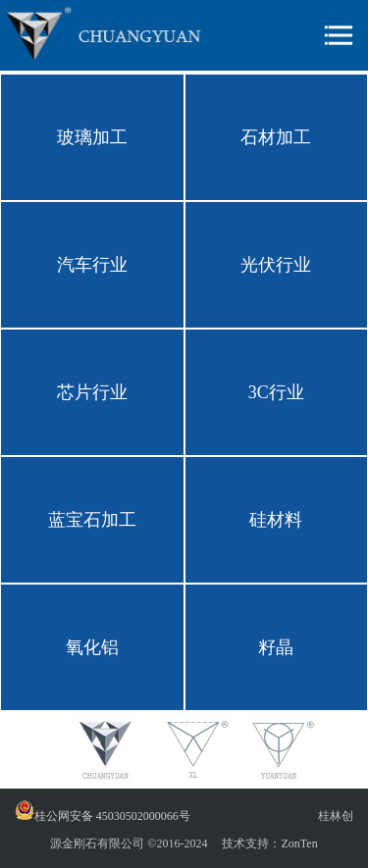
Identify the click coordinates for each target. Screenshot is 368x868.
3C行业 (276, 392)
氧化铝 (92, 647)
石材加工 (276, 137)
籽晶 (276, 647)
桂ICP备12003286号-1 (255, 816)
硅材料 (276, 520)
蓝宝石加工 (92, 520)
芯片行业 (92, 392)
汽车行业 (92, 265)
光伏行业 (276, 265)
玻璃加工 (92, 137)
